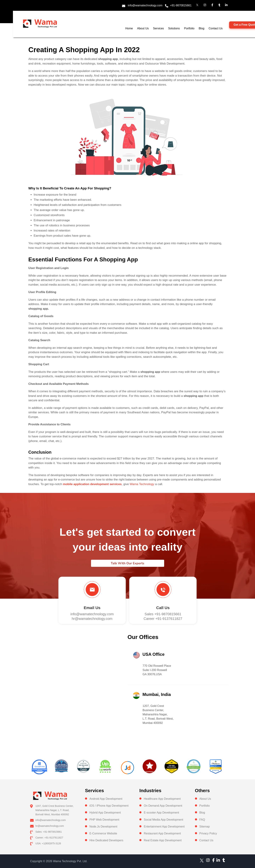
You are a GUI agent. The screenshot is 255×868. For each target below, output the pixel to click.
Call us (163, 608)
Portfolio (189, 28)
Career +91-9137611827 (163, 619)
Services (158, 28)
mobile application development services (92, 484)
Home (129, 28)
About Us (143, 28)
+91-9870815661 (181, 5)
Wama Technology (142, 484)
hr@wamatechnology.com (92, 619)
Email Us (92, 608)
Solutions (174, 28)
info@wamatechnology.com (145, 5)
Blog (202, 28)
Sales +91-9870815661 (163, 614)
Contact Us (216, 28)
